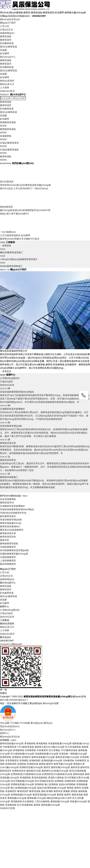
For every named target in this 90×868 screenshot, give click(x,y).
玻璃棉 (50, 791)
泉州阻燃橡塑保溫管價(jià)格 (14, 550)
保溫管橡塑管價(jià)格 (11, 520)
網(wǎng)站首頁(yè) (10, 19)
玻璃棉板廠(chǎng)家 (21, 795)
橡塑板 (60, 795)
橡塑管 (68, 795)
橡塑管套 (5, 540)
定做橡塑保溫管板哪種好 (12, 506)
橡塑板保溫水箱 (8, 533)
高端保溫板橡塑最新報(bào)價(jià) (17, 509)
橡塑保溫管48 (7, 503)
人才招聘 (5, 88)
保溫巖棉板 (11, 805)
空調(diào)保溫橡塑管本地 (13, 513)
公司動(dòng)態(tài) (10, 386)
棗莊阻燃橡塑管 (8, 564)
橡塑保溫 (58, 791)
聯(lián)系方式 (7, 84)
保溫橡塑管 (11, 791)
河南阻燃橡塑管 (8, 547)
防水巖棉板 (28, 801)
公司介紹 (5, 26)
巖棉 (43, 791)
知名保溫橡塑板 (8, 499)
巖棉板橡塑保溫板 (9, 543)
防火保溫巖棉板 (25, 805)
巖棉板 (37, 805)
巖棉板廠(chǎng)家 (60, 801)
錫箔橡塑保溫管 (8, 516)
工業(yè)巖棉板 (42, 801)
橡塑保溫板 (6, 36)
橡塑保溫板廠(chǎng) (11, 523)
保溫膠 (3, 50)
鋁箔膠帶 (5, 53)
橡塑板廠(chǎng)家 (17, 798)
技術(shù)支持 (7, 711)
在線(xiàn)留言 (7, 91)
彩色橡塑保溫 (7, 43)
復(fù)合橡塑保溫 (8, 47)
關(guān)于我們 (8, 23)
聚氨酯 (67, 791)
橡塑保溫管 (6, 40)
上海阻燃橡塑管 (8, 561)
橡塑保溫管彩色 (8, 537)
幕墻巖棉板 (16, 801)
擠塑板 (74, 791)
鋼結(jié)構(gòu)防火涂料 (59, 798)
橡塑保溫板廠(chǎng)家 (44, 795)
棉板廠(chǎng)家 (79, 801)
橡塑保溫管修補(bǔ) (10, 526)
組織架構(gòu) (7, 33)
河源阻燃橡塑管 (8, 557)
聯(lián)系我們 (7, 81)
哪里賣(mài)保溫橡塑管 (12, 530)
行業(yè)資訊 (6, 708)
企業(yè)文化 (6, 30)
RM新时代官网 (7, 808)
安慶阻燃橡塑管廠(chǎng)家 (14, 554)
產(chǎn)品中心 (8, 57)
